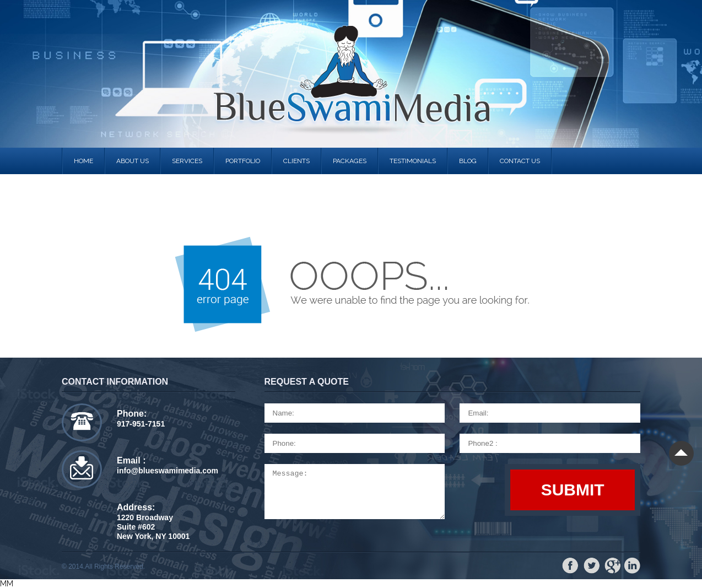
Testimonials (413, 161)
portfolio (243, 161)
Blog (468, 161)
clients (296, 161)
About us (133, 161)
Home (83, 161)
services (187, 161)
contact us (520, 161)
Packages (350, 161)
